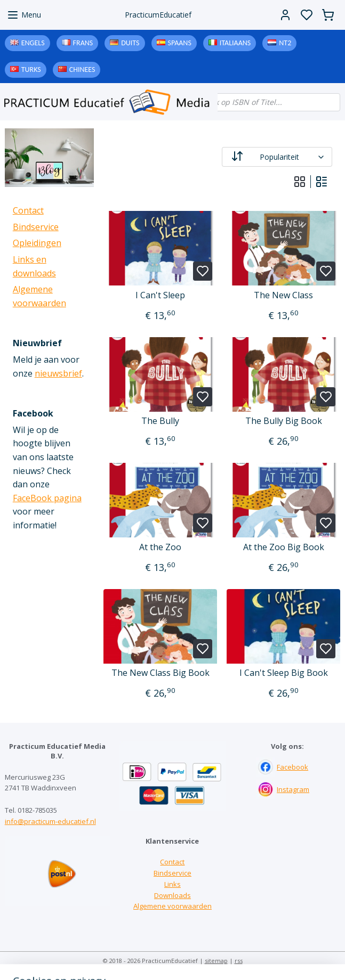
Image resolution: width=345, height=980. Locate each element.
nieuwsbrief (58, 373)
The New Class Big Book (160, 673)
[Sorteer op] (277, 157)
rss (239, 961)
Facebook (292, 767)
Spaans (180, 43)
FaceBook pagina (47, 498)
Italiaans (235, 43)
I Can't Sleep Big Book (283, 673)
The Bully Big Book (283, 421)
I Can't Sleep (160, 295)
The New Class (283, 295)
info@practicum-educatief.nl (50, 821)
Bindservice (36, 227)
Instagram (293, 789)
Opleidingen (37, 243)
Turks (31, 70)
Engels (33, 43)
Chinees (82, 70)
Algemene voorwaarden (172, 906)
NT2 (285, 43)
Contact (28, 210)
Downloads (172, 895)
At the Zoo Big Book (283, 547)
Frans (83, 43)
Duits (130, 43)
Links (172, 884)
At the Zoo (160, 547)
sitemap (216, 961)
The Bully (160, 421)
